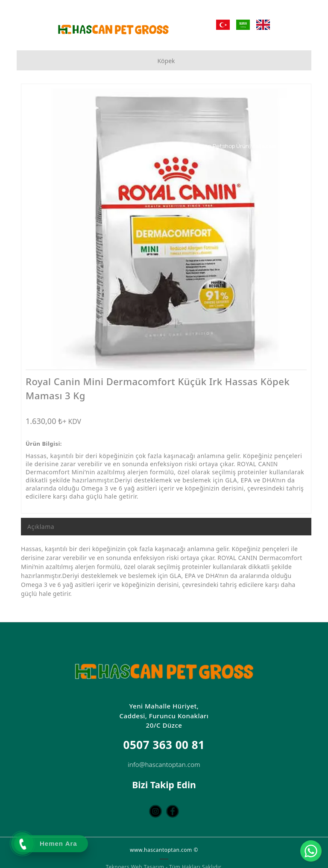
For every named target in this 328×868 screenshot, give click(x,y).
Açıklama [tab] (41, 527)
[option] (166, 229)
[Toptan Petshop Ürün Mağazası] (248, 146)
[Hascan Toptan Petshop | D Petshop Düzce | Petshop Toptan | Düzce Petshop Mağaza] (113, 29)
